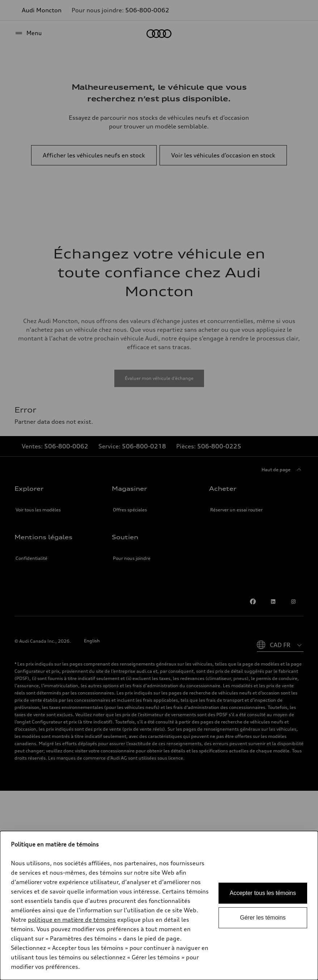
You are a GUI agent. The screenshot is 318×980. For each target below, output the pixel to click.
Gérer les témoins (263, 918)
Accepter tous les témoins (263, 893)
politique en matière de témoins (72, 920)
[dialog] (159, 905)
